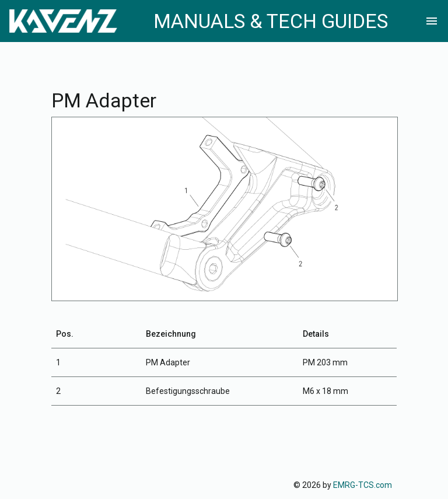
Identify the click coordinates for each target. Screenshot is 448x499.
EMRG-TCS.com (363, 485)
